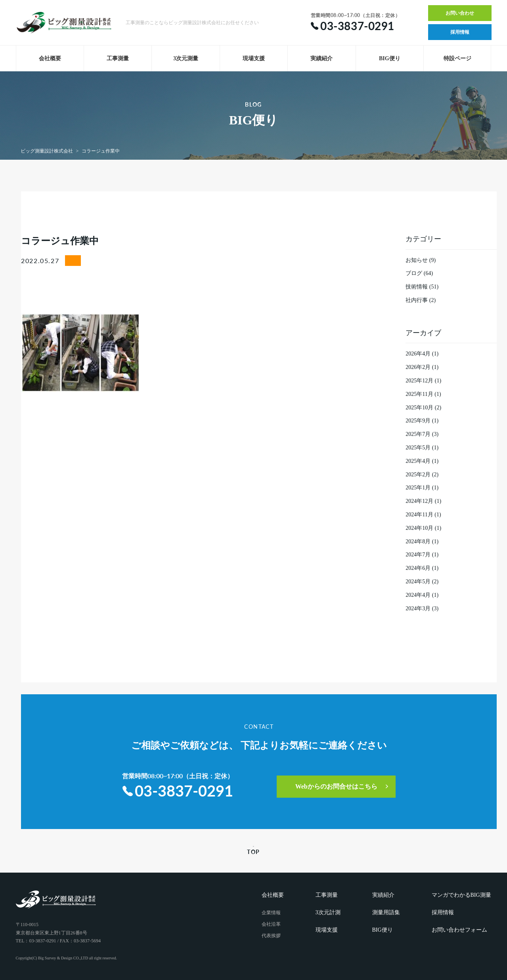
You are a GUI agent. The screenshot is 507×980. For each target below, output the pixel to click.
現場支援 (254, 58)
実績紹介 (321, 58)
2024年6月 (418, 568)
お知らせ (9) (421, 260)
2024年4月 (418, 595)
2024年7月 (418, 555)
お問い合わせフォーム (459, 930)
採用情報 (460, 32)
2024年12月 (419, 501)
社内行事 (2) (421, 300)
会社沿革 (271, 924)
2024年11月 (419, 515)
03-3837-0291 (178, 791)
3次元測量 (186, 58)
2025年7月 (418, 434)
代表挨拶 (271, 936)
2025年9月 (418, 421)
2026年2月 (418, 367)
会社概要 (50, 58)
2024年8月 (418, 542)
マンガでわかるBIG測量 (461, 895)
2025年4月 (418, 461)
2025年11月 (419, 394)
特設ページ (457, 58)
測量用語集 (386, 912)
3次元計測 (328, 912)
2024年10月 (419, 528)
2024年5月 (418, 582)
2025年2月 (418, 475)
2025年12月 (419, 381)
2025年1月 (418, 488)
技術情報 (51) (422, 287)
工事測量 (118, 58)
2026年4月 (418, 354)
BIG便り (390, 58)
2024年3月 (418, 608)
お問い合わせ (460, 13)
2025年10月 (419, 408)
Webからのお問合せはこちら (336, 786)
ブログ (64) (419, 273)
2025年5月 (418, 448)
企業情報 (271, 913)
